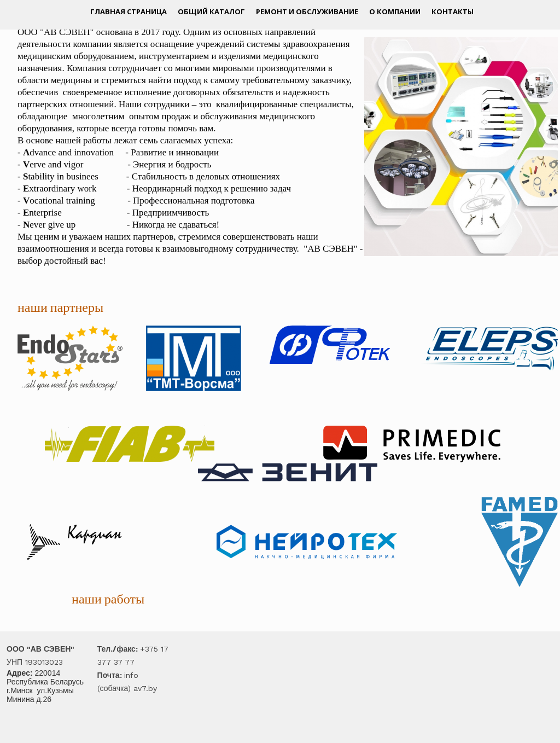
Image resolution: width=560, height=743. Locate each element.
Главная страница (129, 11)
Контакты (453, 11)
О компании (395, 11)
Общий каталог (211, 11)
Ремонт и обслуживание (307, 11)
